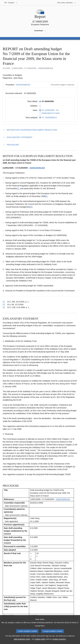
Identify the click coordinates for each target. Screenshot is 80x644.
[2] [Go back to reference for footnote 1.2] (4, 304)
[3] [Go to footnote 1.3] (31, 207)
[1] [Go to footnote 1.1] (18, 188)
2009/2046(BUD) (23, 85)
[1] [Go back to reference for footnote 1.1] (4, 302)
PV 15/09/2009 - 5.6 (50, 110)
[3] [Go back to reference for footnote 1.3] (4, 307)
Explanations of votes (51, 113)
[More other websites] (67, 3)
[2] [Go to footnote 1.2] (46, 196)
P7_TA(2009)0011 (49, 118)
